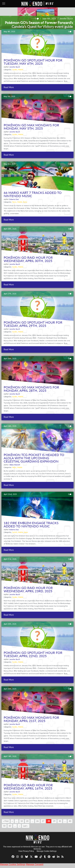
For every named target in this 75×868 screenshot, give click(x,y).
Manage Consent (35, 864)
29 (54, 821)
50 (4, 826)
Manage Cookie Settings (47, 851)
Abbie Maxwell (15, 465)
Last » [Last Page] (26, 826)
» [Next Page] (19, 826)
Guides (15, 70)
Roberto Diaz (14, 199)
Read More (9, 87)
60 (10, 826)
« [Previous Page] (12, 821)
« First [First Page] (6, 821)
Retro (25, 202)
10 (22, 821)
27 (43, 821)
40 (70, 821)
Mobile (21, 70)
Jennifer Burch (66, 19)
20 (27, 821)
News (14, 202)
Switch (15, 532)
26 (37, 821)
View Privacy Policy (26, 851)
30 (60, 821)
